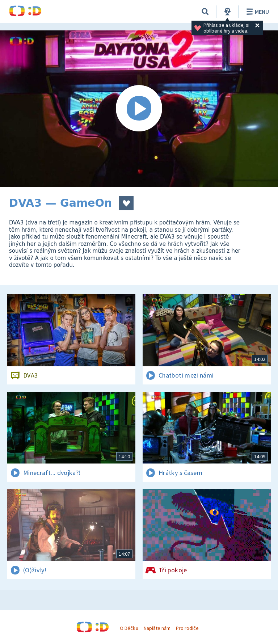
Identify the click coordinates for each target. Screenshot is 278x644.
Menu (256, 12)
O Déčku (129, 628)
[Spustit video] (139, 109)
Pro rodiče (187, 628)
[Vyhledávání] (205, 12)
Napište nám (157, 628)
